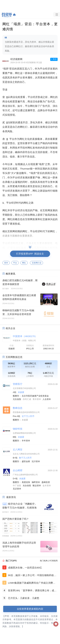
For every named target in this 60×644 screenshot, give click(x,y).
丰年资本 (26, 441)
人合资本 (47, 399)
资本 (6, 263)
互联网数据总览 (14, 357)
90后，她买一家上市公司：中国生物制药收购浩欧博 (32, 576)
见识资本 (17, 489)
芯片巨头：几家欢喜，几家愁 (24, 598)
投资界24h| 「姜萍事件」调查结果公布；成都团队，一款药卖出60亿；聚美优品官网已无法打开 (32, 591)
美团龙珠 (26, 482)
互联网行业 (36, 263)
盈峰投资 (46, 482)
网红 (24, 263)
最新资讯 (11, 497)
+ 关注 (54, 59)
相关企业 (10, 328)
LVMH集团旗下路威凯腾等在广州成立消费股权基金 (32, 583)
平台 (15, 263)
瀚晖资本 (36, 482)
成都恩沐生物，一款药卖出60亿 (25, 568)
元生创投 (17, 399)
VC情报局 (53, 561)
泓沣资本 (36, 461)
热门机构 (44, 561)
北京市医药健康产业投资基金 (35, 396)
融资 (5, 504)
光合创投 (27, 486)
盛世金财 (26, 461)
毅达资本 (37, 486)
